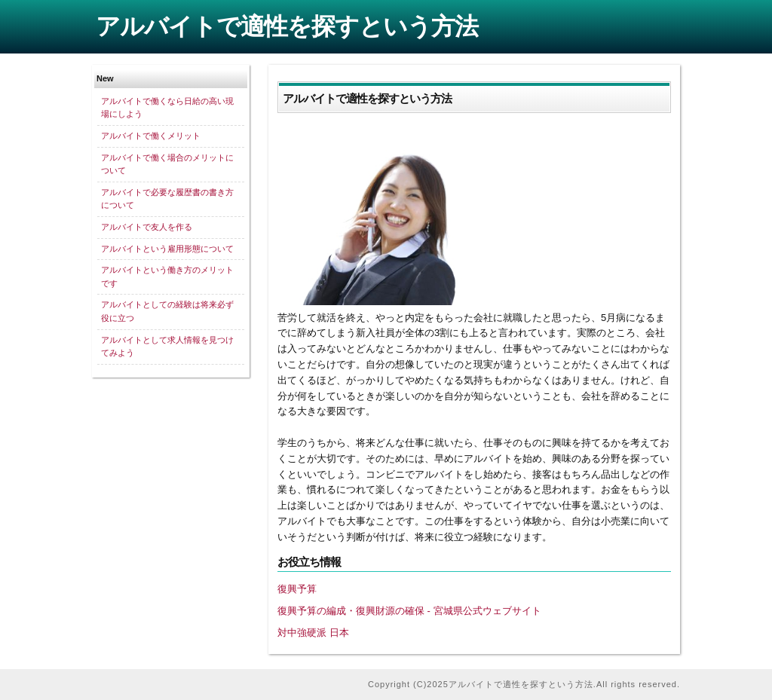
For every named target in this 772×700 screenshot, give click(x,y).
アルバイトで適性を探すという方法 (287, 26)
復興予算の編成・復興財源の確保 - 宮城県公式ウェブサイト (409, 611)
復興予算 (297, 589)
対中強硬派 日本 (313, 633)
